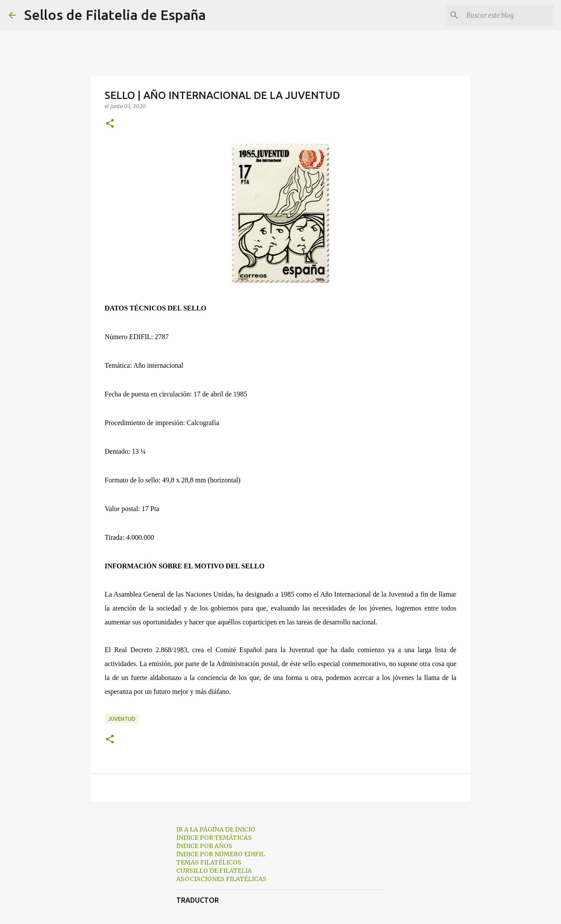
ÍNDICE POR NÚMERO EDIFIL (221, 854)
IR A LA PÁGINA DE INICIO (216, 829)
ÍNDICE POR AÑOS (204, 846)
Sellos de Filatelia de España (115, 15)
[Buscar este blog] (508, 15)
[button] (110, 124)
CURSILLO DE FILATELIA (214, 871)
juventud (122, 719)
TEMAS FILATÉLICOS (209, 862)
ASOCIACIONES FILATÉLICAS (221, 879)
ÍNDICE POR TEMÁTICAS (214, 838)
